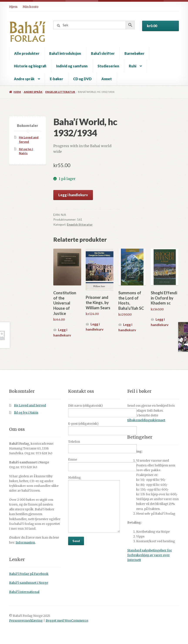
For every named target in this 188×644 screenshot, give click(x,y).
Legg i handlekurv (73, 195)
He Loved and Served (30, 405)
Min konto (31, 7)
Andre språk (24, 79)
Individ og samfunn (72, 66)
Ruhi (133, 66)
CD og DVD (82, 79)
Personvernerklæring (26, 621)
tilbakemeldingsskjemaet (146, 420)
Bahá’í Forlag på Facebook (29, 574)
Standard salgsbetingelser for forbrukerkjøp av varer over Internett (150, 555)
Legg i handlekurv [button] (62, 332)
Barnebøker (134, 53)
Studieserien (108, 66)
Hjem (13, 7)
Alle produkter (27, 53)
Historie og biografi (30, 66)
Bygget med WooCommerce (67, 621)
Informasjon (25, 543)
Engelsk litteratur (60, 92)
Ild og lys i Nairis (26, 413)
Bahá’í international (24, 592)
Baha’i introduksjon (65, 53)
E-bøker (56, 79)
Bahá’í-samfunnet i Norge (29, 583)
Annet (107, 79)
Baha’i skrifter (103, 53)
